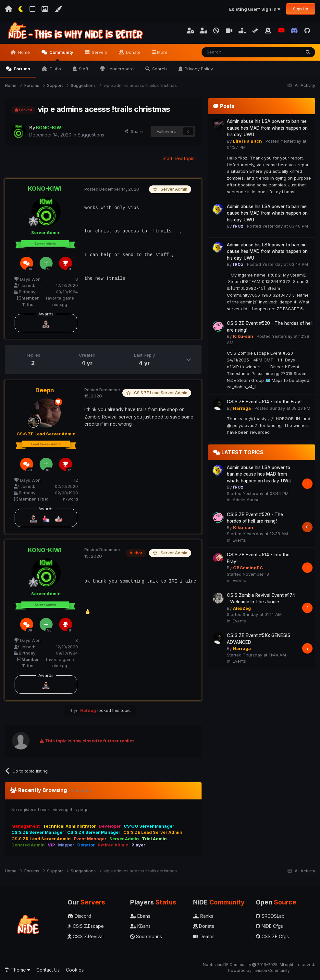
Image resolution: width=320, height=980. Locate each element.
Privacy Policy (198, 69)
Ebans (140, 916)
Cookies (75, 970)
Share (134, 131)
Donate (133, 52)
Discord (79, 916)
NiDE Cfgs (269, 926)
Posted (112, 189)
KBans (140, 926)
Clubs (55, 69)
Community (61, 55)
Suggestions (91, 135)
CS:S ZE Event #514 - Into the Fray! (264, 402)
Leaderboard (120, 69)
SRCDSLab (270, 916)
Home (23, 52)
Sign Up (301, 9)
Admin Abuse (246, 500)
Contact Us (48, 970)
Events (239, 540)
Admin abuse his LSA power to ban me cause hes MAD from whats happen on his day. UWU (267, 128)
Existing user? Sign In (255, 9)
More (162, 52)
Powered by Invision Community (259, 970)
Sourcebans (146, 936)
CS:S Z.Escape (86, 926)
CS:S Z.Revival (86, 936)
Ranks (203, 916)
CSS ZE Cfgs (272, 936)
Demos (204, 936)
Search (159, 69)
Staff (83, 69)
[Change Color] (58, 9)
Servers (99, 52)
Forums (21, 69)
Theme (18, 970)
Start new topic (179, 158)
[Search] (234, 52)
